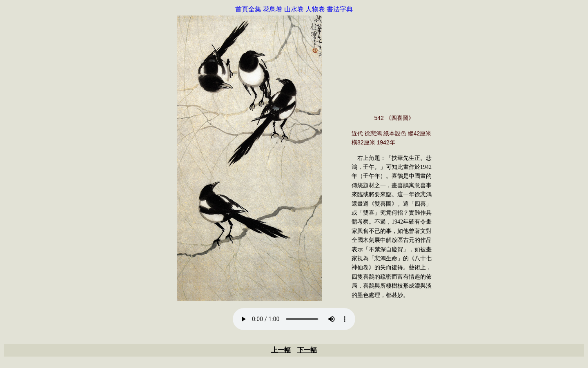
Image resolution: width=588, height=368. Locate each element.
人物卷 (315, 9)
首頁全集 (248, 9)
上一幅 (281, 350)
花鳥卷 (273, 9)
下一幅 (307, 350)
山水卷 (294, 9)
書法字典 (340, 9)
